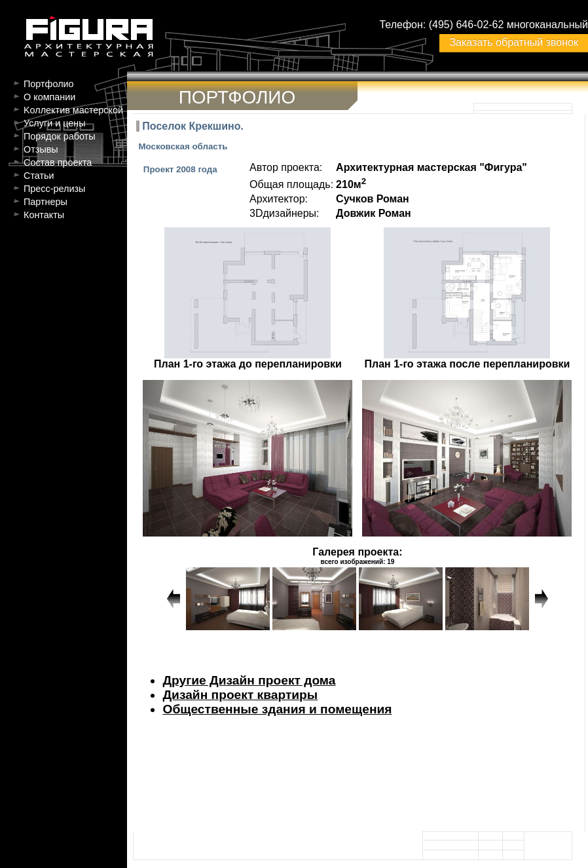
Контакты (44, 215)
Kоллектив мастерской (73, 110)
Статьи (39, 176)
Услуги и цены (55, 123)
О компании (49, 97)
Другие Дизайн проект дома (249, 680)
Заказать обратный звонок (513, 42)
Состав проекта (58, 162)
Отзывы (41, 149)
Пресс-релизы (54, 189)
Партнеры (46, 202)
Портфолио (49, 84)
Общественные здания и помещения (277, 709)
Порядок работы (60, 136)
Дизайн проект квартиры (240, 695)
